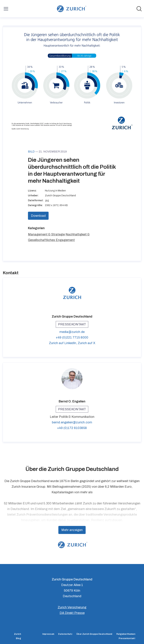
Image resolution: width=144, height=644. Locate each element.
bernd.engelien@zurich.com (72, 422)
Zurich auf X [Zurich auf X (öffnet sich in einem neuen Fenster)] (87, 343)
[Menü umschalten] (6, 9)
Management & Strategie (46, 234)
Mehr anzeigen (72, 530)
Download (38, 216)
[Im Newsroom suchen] (139, 9)
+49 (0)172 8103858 (72, 428)
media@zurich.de (72, 332)
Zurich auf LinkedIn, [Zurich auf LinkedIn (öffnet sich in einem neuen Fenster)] (63, 343)
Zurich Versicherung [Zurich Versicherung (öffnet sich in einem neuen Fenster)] (72, 607)
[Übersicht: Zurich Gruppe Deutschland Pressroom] (71, 9)
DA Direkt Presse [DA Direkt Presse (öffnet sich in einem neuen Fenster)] (72, 613)
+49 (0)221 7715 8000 (72, 337)
